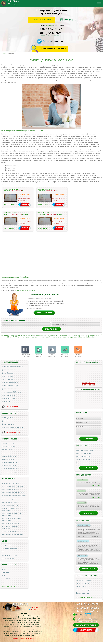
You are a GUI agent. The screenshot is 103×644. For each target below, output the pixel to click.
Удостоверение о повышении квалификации (11, 519)
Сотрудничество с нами (9, 555)
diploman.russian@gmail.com (87, 337)
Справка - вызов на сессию (11, 462)
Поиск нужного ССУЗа (13, 432)
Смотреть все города (8, 586)
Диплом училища (7, 418)
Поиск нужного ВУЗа (12, 407)
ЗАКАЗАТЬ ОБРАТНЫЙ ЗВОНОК (86, 627)
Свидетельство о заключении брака (13, 493)
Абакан (4, 569)
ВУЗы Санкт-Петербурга (9, 549)
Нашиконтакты (78, 356)
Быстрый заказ (25, 195)
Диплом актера (81, 589)
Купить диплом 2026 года (84, 452)
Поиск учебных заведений (53, 49)
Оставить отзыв (89, 571)
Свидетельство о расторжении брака (14, 496)
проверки (49, 25)
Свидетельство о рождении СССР (12, 486)
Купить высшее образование (85, 465)
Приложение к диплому (9, 499)
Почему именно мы (8, 558)
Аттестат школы (7, 450)
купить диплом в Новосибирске (25, 290)
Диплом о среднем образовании (12, 427)
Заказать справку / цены (10, 472)
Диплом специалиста (9, 370)
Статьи (4, 552)
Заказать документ (42, 20)
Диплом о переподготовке (10, 505)
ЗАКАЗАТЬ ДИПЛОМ (86, 632)
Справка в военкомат (9, 466)
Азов (3, 576)
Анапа (4, 582)
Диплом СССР (6, 402)
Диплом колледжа (8, 424)
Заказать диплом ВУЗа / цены (11, 392)
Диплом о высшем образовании (12, 367)
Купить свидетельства (83, 455)
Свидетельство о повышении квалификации (11, 514)
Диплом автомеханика (83, 582)
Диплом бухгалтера (82, 595)
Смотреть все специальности (85, 599)
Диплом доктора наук (9, 389)
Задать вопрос (89, 515)
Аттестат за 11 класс (9, 443)
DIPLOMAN (20, 606)
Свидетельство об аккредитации (12, 535)
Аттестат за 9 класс (8, 447)
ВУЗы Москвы (6, 546)
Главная (4, 54)
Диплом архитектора (83, 592)
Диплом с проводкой (9, 395)
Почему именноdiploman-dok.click (89, 384)
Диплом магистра (7, 376)
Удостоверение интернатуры (11, 523)
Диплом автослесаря (83, 585)
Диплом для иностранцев (10, 383)
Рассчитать (70, 20)
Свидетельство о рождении (11, 483)
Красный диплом (7, 379)
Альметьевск (6, 579)
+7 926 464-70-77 (50, 29)
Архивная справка (8, 459)
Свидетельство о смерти (10, 489)
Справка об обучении (9, 456)
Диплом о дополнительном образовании (11, 509)
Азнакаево (5, 573)
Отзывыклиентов (52, 356)
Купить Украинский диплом (11, 531)
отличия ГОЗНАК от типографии (25, 356)
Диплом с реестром (8, 398)
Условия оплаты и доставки (65, 356)
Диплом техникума (8, 421)
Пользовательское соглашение (22, 640)
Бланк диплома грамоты (10, 502)
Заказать (25, 204)
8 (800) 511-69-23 (50, 33)
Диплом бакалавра (8, 373)
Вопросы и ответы (38, 356)
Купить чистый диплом (83, 462)
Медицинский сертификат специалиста (10, 527)
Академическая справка (10, 453)
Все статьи (89, 470)
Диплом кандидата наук (10, 386)
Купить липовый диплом (84, 458)
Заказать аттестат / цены (10, 469)
